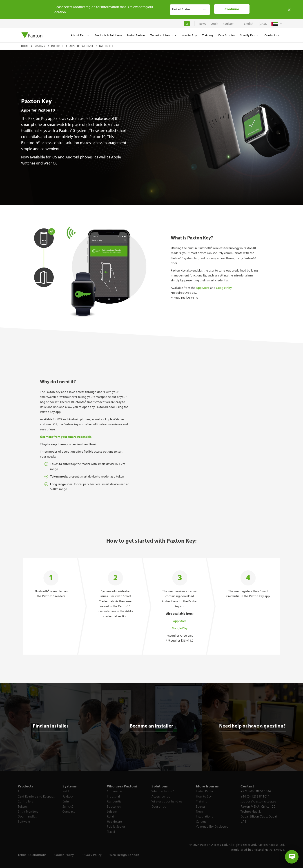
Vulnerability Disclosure (212, 827)
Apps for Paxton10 (81, 46)
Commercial (115, 791)
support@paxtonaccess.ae (258, 801)
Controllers (25, 801)
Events (201, 807)
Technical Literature (163, 35)
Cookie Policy (64, 855)
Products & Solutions (108, 35)
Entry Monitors (28, 812)
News (200, 812)
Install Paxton (205, 791)
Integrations (204, 816)
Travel (111, 832)
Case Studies (226, 35)
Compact (69, 812)
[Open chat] (292, 857)
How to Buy (204, 797)
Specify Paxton (250, 35)
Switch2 (68, 807)
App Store (203, 288)
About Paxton (80, 35)
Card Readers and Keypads (36, 797)
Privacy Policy (92, 855)
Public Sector (116, 827)
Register (228, 24)
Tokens (23, 807)
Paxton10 (58, 46)
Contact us (272, 35)
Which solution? (163, 791)
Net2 (66, 791)
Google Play (224, 288)
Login (214, 24)
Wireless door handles (167, 801)
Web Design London (124, 855)
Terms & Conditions (32, 855)
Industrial (114, 797)
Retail (111, 816)
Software (24, 822)
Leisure (112, 812)
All (20, 791)
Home (25, 46)
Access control (162, 797)
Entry (66, 801)
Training (202, 801)
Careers (201, 822)
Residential (115, 801)
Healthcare (115, 822)
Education (114, 807)
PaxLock (68, 797)
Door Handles (27, 816)
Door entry (159, 807)
